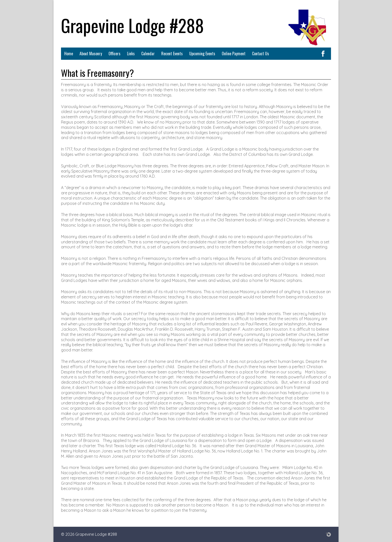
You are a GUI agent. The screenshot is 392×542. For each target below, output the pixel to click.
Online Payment (234, 54)
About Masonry (91, 54)
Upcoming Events (202, 54)
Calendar (148, 54)
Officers (114, 54)
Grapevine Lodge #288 (132, 25)
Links (131, 54)
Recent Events (172, 54)
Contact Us (260, 54)
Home (69, 54)
